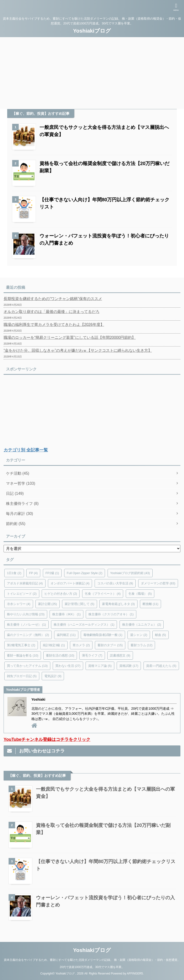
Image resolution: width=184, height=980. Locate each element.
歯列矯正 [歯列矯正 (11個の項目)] (66, 635)
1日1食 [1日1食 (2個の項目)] (14, 573)
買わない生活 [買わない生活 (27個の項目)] (68, 666)
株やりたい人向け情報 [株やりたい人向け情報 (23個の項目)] (26, 614)
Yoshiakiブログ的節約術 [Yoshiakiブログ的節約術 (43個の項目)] (130, 573)
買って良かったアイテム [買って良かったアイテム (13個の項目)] (27, 666)
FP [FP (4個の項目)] (33, 573)
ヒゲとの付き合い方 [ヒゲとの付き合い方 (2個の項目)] (61, 594)
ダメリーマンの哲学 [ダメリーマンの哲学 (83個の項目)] (158, 583)
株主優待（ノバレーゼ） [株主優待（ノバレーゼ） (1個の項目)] (26, 625)
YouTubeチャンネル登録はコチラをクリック (47, 739)
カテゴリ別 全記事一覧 (26, 450)
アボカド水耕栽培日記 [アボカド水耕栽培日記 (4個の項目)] (25, 583)
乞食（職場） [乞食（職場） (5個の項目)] (140, 594)
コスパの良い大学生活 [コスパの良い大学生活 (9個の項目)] (115, 583)
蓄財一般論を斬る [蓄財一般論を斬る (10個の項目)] (23, 655)
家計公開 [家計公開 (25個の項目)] (48, 604)
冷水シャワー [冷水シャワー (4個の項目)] (19, 604)
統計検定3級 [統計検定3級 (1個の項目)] (54, 645)
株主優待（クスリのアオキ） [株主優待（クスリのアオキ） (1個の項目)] (111, 614)
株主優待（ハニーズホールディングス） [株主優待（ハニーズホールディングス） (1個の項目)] (84, 625)
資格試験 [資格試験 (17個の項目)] (129, 666)
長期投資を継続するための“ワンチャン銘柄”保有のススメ (53, 299)
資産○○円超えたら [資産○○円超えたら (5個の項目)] (161, 666)
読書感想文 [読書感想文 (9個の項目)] (120, 655)
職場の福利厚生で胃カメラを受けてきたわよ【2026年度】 (54, 325)
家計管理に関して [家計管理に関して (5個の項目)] (80, 604)
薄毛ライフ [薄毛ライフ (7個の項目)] (92, 655)
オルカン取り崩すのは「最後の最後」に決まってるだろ (52, 312)
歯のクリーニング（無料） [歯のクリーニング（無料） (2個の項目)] (28, 635)
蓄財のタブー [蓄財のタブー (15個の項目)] (110, 645)
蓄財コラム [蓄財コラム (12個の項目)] (142, 645)
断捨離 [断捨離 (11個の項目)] (150, 604)
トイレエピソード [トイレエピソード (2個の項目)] (22, 594)
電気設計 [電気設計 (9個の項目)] (53, 676)
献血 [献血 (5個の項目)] (161, 635)
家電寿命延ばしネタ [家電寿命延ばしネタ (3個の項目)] (118, 604)
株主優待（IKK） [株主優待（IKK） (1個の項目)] (66, 614)
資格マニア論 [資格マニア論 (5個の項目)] (100, 666)
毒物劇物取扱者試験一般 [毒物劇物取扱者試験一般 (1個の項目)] (103, 635)
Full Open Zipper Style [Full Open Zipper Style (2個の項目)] (85, 573)
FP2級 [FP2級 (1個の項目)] (52, 573)
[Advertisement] (92, 73)
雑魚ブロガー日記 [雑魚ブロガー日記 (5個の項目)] (22, 676)
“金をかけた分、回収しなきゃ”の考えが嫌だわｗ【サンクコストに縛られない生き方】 (78, 350)
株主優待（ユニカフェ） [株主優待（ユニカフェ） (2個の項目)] (142, 625)
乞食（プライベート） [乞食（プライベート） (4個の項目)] (103, 594)
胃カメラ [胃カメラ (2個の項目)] (81, 645)
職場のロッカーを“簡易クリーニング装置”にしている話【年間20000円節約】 (70, 337)
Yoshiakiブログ (92, 31)
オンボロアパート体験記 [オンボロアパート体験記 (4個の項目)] (70, 583)
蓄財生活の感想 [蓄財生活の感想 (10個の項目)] (60, 655)
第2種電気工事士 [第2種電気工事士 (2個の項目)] (21, 645)
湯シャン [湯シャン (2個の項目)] (139, 635)
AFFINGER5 (135, 974)
